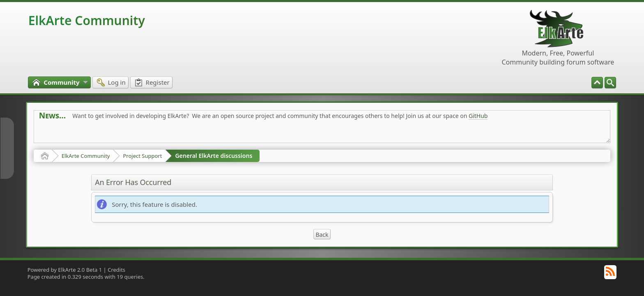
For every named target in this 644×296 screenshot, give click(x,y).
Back (322, 235)
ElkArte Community (87, 20)
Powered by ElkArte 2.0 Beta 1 (65, 270)
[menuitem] (610, 83)
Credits (116, 270)
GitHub (478, 116)
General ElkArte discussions (214, 156)
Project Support (142, 156)
